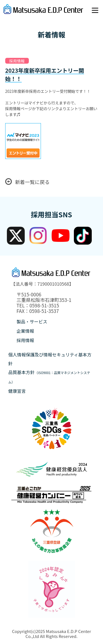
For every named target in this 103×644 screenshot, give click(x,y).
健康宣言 (17, 391)
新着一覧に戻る (27, 182)
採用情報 (25, 340)
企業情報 (25, 331)
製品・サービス (32, 321)
